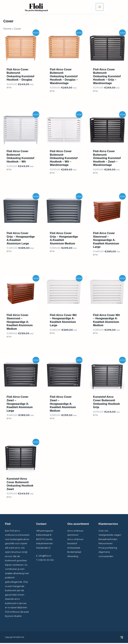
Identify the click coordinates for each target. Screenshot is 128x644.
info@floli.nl (45, 557)
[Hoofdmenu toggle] (121, 7)
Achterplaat (74, 549)
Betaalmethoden (108, 540)
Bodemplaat (74, 553)
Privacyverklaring (108, 549)
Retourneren (105, 544)
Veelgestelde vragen (110, 536)
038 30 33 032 (46, 561)
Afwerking (73, 557)
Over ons (103, 532)
